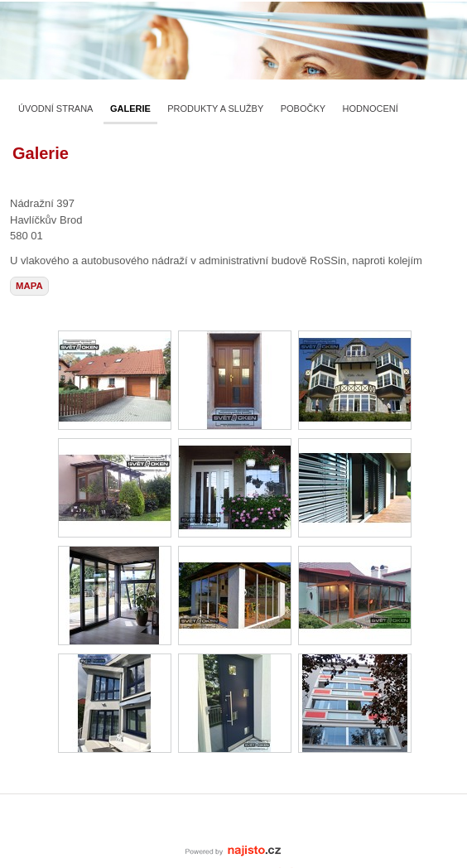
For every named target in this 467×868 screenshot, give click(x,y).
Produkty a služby (215, 108)
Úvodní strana (55, 108)
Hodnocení (371, 108)
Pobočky (303, 108)
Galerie (130, 108)
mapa (29, 286)
